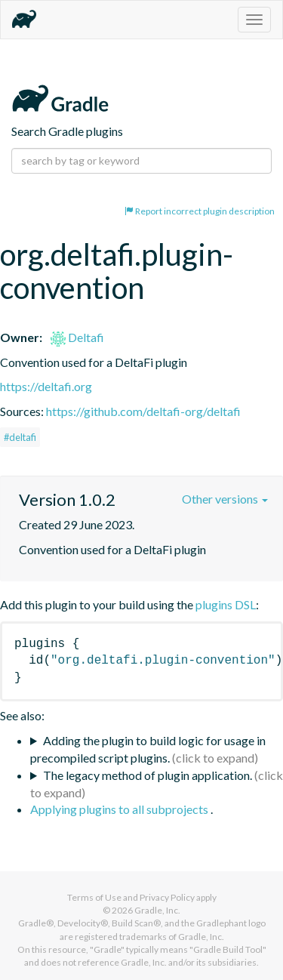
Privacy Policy (167, 897)
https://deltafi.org (46, 386)
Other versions (225, 499)
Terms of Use (94, 897)
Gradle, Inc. (157, 910)
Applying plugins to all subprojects (120, 809)
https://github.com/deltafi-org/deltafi (143, 411)
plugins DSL (226, 604)
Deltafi (77, 337)
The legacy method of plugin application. (148, 775)
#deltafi (20, 437)
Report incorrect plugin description (200, 211)
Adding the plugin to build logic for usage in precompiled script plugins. (148, 749)
